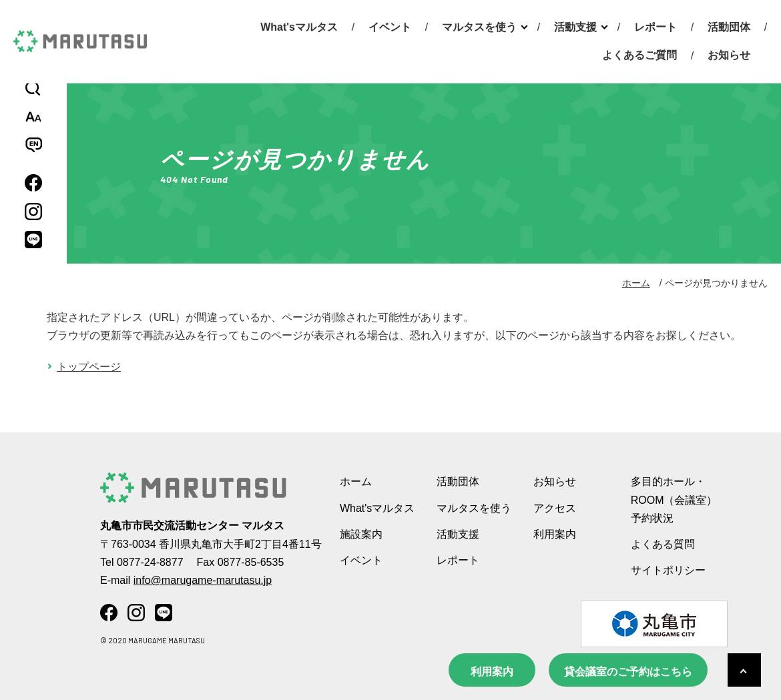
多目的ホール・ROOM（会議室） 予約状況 (674, 499)
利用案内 (492, 672)
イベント (390, 27)
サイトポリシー (668, 570)
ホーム (636, 283)
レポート (656, 27)
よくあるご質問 (639, 55)
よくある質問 (663, 544)
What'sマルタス (299, 27)
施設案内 (361, 534)
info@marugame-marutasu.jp (203, 580)
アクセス (555, 508)
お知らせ (729, 55)
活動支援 (575, 27)
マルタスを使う (479, 27)
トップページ (89, 367)
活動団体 (729, 27)
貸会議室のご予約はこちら (628, 672)
